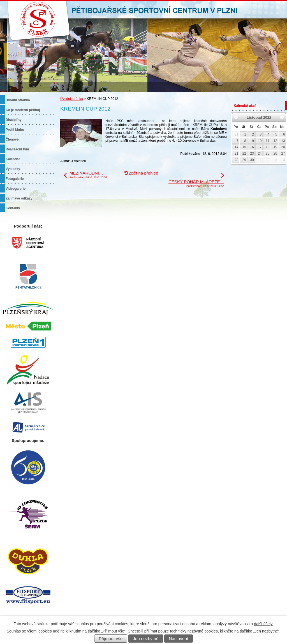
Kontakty (13, 208)
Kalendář (13, 159)
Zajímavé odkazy (19, 198)
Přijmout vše (111, 639)
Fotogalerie (15, 179)
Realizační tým (17, 149)
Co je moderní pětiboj (23, 110)
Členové (12, 139)
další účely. (264, 624)
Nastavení (178, 639)
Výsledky (13, 169)
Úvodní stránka (72, 99)
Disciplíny (14, 120)
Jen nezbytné (146, 639)
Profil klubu (15, 130)
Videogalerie (16, 189)
